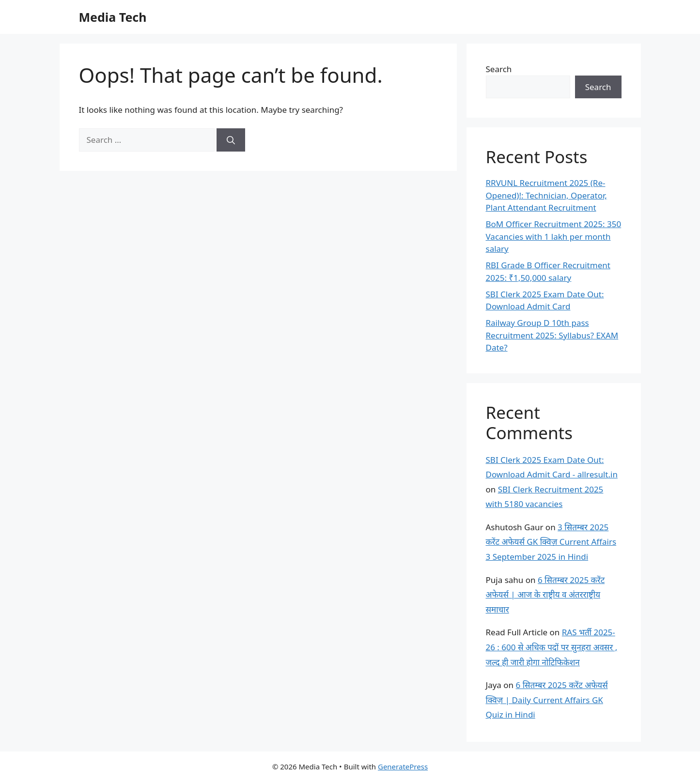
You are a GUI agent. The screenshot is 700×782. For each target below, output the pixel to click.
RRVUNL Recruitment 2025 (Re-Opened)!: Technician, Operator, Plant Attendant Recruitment (546, 195)
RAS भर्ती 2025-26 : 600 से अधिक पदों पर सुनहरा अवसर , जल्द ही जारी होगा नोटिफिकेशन (552, 647)
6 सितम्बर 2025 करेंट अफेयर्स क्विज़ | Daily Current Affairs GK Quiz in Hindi (547, 700)
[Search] (231, 140)
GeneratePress (403, 767)
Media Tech (113, 17)
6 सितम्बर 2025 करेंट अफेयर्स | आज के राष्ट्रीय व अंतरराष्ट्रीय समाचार (545, 595)
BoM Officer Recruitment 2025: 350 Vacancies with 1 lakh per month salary (554, 236)
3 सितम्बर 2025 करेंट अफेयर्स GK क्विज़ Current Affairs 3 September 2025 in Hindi (551, 542)
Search (499, 69)
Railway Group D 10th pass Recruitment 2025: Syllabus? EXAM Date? (552, 335)
